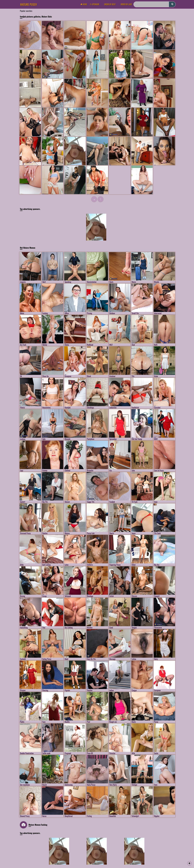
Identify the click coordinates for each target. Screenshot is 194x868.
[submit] (172, 4)
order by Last (126, 4)
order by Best (110, 4)
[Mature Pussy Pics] (75, 151)
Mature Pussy (29, 4)
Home (85, 4)
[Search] (155, 4)
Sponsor (95, 4)
